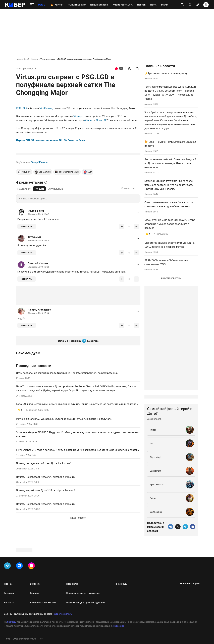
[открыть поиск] (182, 5)
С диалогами (128, 230)
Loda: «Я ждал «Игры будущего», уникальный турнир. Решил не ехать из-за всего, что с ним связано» (77, 446)
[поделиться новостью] (137, 68)
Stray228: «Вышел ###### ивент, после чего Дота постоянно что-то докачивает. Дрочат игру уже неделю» (169, 185)
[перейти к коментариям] (116, 68)
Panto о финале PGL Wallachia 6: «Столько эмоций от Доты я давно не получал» (64, 460)
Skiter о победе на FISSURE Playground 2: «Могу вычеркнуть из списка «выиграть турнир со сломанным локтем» (78, 476)
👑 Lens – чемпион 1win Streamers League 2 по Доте (170, 144)
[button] (137, 254)
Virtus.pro (79, 116)
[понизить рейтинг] (136, 268)
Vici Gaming (46, 108)
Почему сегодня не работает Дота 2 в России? (44, 505)
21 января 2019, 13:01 (38, 309)
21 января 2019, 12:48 (38, 256)
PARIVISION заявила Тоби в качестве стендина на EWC (166, 262)
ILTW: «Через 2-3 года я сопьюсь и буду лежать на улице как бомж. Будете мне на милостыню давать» (77, 491)
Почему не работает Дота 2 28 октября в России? (46, 519)
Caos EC (101, 120)
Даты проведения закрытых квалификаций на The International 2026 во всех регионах (67, 415)
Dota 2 (26, 59)
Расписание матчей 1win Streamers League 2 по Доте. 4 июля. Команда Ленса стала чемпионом (170, 163)
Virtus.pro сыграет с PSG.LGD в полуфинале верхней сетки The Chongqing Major (76, 59)
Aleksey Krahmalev (39, 351)
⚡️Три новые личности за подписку (166, 73)
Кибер (19, 59)
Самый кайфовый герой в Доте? (170, 511)
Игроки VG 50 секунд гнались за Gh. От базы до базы (50, 140)
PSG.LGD (21, 108)
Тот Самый (34, 279)
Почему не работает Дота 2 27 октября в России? (45, 532)
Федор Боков (36, 252)
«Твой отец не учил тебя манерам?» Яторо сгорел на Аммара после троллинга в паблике (170, 224)
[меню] (32, 5)
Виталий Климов (38, 305)
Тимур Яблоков (39, 204)
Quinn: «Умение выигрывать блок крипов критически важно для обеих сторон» (169, 204)
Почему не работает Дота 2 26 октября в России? (46, 546)
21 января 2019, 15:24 (38, 355)
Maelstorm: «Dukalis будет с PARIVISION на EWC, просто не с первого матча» (169, 245)
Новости (35, 59)
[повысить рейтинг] (122, 268)
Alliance (89, 120)
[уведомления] (190, 5)
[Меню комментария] (137, 254)
